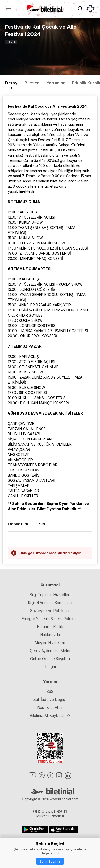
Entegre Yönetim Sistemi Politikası (50, 619)
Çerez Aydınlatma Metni (50, 651)
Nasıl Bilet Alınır (50, 707)
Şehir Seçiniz (50, 861)
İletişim (50, 667)
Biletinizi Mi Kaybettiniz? (50, 715)
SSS (50, 691)
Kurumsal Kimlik (50, 627)
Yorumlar (56, 83)
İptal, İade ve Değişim (50, 699)
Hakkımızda (50, 635)
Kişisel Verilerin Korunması (50, 603)
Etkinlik (11, 42)
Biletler (32, 83)
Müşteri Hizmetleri (50, 643)
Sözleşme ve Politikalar (50, 611)
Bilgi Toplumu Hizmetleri (50, 595)
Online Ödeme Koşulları (50, 659)
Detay (11, 83)
